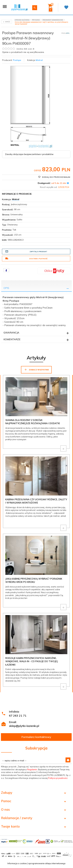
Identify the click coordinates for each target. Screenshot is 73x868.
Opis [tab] (6, 288)
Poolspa (17, 60)
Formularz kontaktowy (36, 737)
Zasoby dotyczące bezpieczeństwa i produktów (29, 154)
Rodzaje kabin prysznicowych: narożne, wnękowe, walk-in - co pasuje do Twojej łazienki (32, 661)
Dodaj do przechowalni (54, 177)
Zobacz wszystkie (36, 370)
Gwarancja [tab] (11, 333)
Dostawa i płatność (26, 259)
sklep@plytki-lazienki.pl (24, 726)
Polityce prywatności (58, 778)
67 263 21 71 (18, 716)
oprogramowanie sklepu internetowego (47, 863)
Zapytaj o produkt (26, 252)
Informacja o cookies (17, 863)
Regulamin (32, 769)
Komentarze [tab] (12, 339)
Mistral (39, 60)
